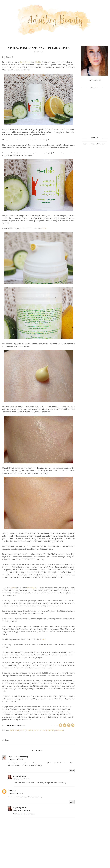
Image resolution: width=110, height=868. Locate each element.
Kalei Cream (25, 62)
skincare (60, 730)
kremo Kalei (31, 588)
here (44, 228)
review (51, 730)
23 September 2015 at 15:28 (16, 759)
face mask (15, 730)
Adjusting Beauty (20, 776)
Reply (72, 771)
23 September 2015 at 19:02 (16, 793)
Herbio (38, 62)
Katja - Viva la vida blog (18, 757)
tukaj (44, 639)
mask (36, 730)
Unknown (12, 791)
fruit (23, 730)
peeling (43, 730)
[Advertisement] (95, 118)
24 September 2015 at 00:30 (22, 779)
